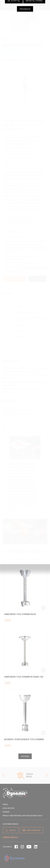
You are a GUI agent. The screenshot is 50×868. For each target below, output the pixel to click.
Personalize (25, 9)
